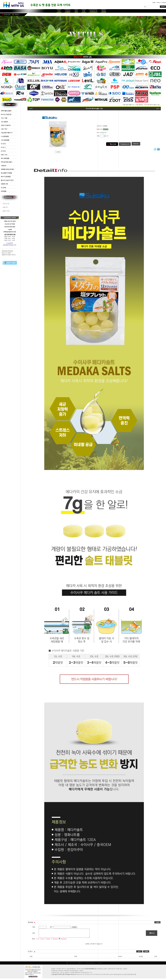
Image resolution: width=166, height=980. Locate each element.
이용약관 (80, 965)
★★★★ (55, 941)
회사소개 (72, 965)
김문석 (81, 972)
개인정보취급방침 (90, 965)
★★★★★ (63, 941)
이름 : (34, 927)
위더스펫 (62, 976)
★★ (43, 941)
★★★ (48, 941)
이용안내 (100, 965)
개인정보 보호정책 (63, 972)
